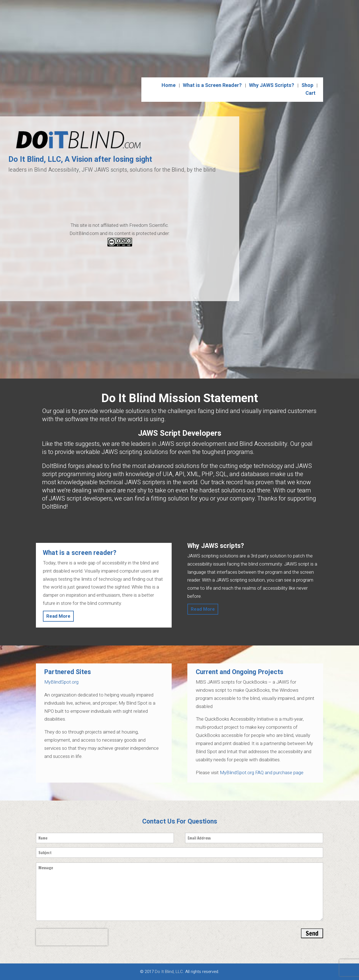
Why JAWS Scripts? (272, 85)
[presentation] (72, 937)
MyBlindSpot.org (61, 682)
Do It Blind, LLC (169, 972)
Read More (58, 616)
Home (169, 85)
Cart (310, 93)
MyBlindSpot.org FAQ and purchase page (261, 773)
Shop (307, 85)
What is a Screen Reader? (212, 85)
